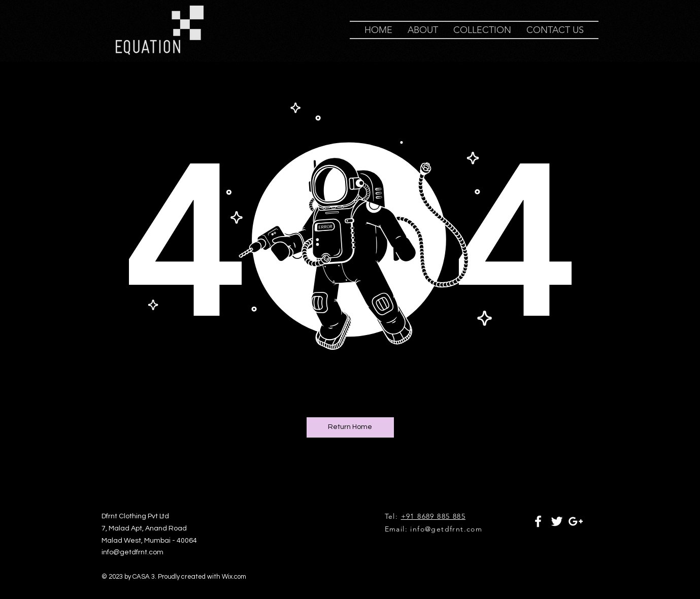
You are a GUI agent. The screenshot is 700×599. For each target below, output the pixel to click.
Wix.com (234, 577)
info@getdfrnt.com (446, 529)
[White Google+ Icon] (576, 521)
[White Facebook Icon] (538, 521)
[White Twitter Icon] (557, 521)
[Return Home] (350, 427)
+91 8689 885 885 (433, 516)
